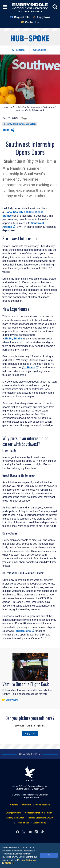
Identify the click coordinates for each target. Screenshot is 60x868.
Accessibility (40, 823)
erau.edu (30, 774)
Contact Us (30, 22)
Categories (41, 50)
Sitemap (14, 805)
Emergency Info (13, 813)
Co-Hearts (31, 368)
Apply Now (41, 17)
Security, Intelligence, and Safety (20, 124)
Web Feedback (43, 805)
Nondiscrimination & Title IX (39, 813)
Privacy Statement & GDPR (41, 818)
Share (8, 130)
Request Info (20, 17)
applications (25, 631)
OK (49, 855)
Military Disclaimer (15, 818)
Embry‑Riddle (14, 339)
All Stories (18, 50)
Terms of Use (23, 823)
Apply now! (30, 734)
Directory (27, 805)
